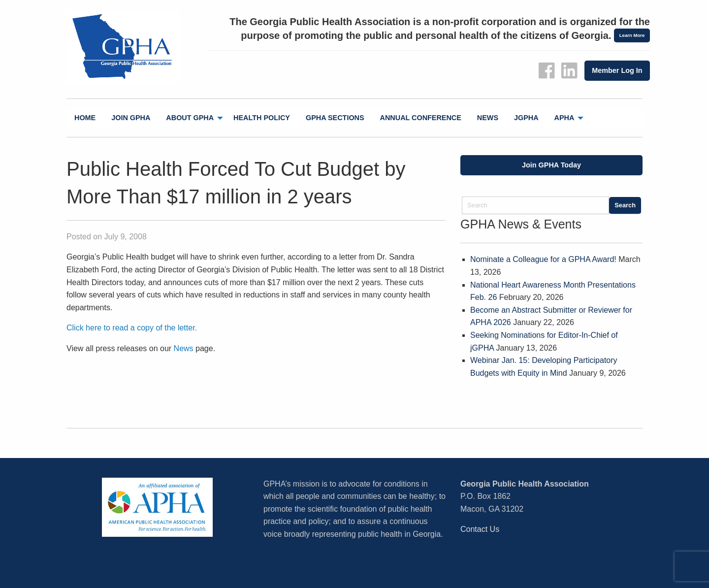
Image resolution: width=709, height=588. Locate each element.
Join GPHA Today (551, 165)
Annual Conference (421, 118)
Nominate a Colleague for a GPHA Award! (543, 259)
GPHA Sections (335, 118)
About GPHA (190, 118)
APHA (564, 118)
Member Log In (617, 70)
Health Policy (262, 118)
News (488, 118)
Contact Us (480, 529)
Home (85, 118)
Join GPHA (131, 118)
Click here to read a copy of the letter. (132, 328)
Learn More (632, 35)
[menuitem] (85, 118)
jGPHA (526, 118)
